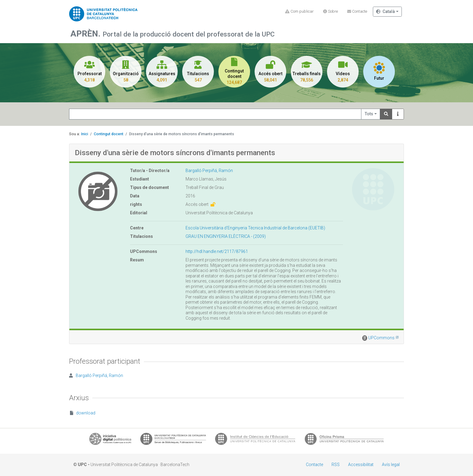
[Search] (386, 114)
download (83, 413)
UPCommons (383, 338)
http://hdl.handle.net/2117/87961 (217, 251)
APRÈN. (86, 34)
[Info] (398, 114)
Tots (369, 114)
